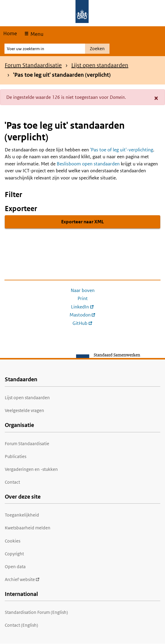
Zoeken (97, 49)
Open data (15, 567)
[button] (156, 98)
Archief (22, 579)
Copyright (14, 554)
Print (83, 298)
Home (10, 33)
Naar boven (83, 290)
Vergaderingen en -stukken (31, 469)
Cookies (13, 541)
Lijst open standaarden (100, 65)
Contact (12, 482)
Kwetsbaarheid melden (28, 528)
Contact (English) (21, 625)
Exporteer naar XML (82, 222)
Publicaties (16, 456)
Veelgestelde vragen (24, 410)
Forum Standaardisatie (33, 65)
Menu (36, 34)
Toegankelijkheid (22, 515)
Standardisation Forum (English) (36, 612)
